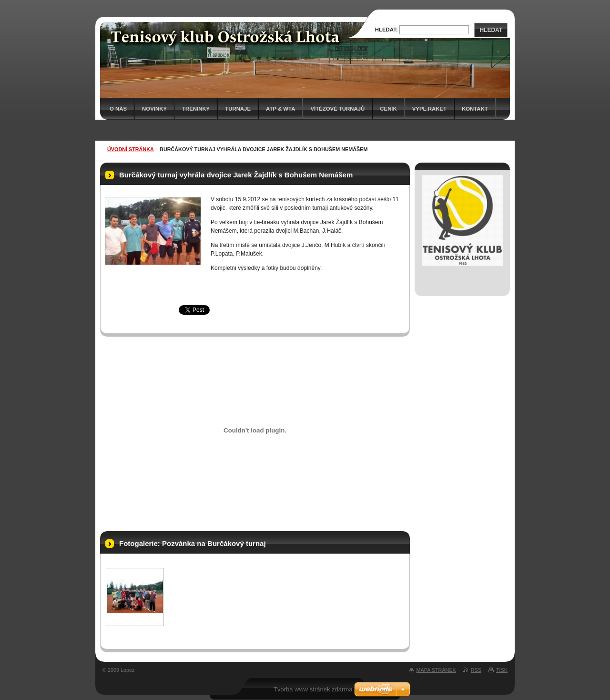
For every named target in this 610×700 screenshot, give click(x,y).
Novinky (154, 109)
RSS (476, 670)
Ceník (388, 109)
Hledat (491, 30)
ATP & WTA (280, 109)
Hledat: (386, 30)
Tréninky (196, 109)
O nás (118, 109)
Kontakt (475, 109)
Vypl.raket (429, 109)
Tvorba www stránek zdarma (313, 689)
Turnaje (238, 109)
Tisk (502, 670)
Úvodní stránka (131, 149)
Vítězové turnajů (337, 109)
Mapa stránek (436, 670)
